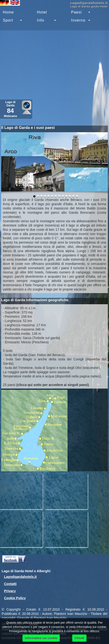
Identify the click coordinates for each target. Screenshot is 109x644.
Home (8, 12)
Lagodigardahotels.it (20, 577)
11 (73, 196)
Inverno (78, 20)
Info (41, 20)
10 (70, 196)
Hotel (42, 12)
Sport (8, 20)
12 (77, 196)
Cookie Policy (15, 598)
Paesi (76, 12)
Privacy (10, 591)
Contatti (10, 584)
